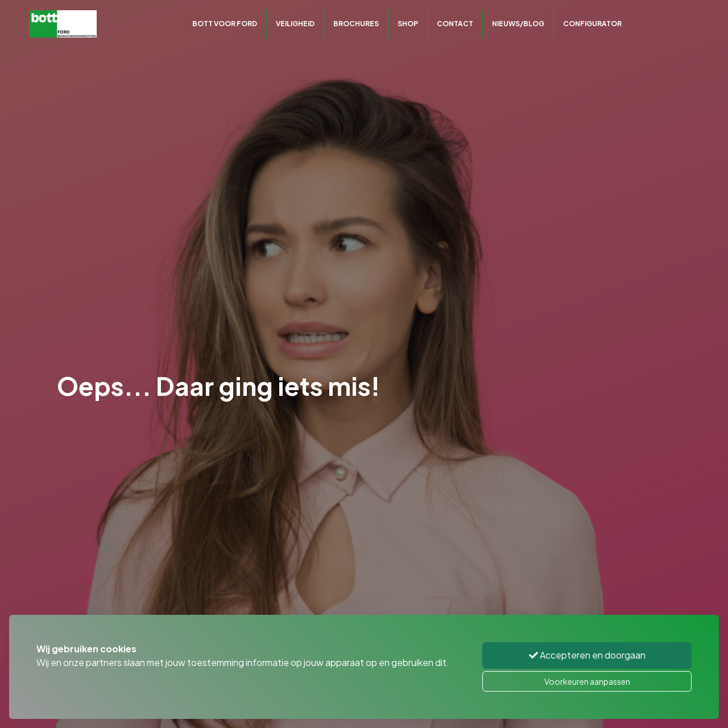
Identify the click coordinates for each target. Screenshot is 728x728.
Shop (408, 24)
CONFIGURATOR (592, 24)
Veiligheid (295, 24)
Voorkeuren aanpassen (587, 681)
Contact (455, 24)
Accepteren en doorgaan (587, 655)
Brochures (356, 24)
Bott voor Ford (225, 24)
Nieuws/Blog (518, 24)
